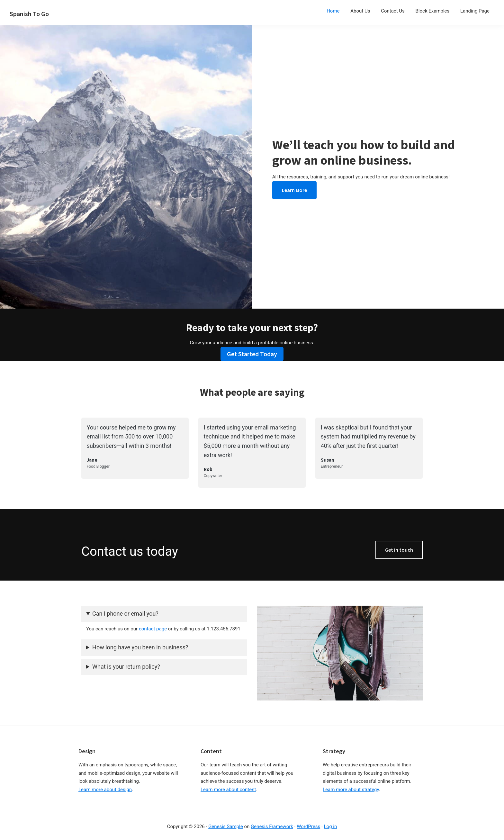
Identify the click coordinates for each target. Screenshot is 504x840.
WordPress (308, 826)
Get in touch (399, 550)
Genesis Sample (226, 826)
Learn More (294, 190)
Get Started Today (252, 354)
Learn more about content (228, 790)
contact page (153, 629)
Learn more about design (105, 790)
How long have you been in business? (140, 647)
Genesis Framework (272, 826)
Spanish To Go (29, 14)
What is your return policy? (126, 667)
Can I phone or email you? (125, 614)
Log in (331, 826)
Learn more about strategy (351, 790)
